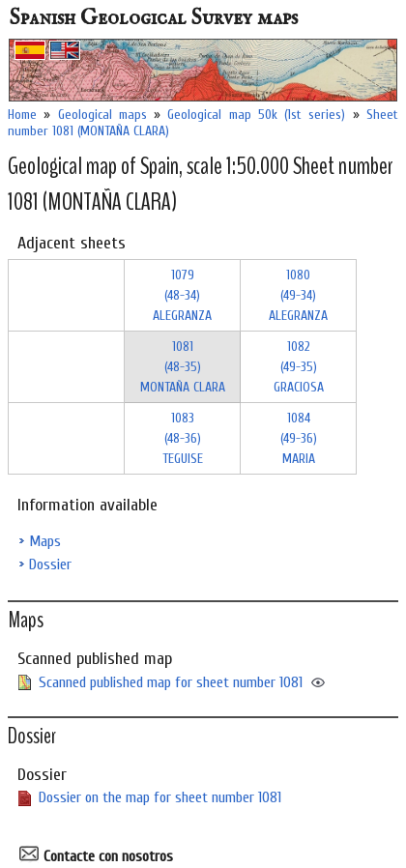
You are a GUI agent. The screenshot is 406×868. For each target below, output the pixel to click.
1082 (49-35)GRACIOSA (299, 367)
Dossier (50, 564)
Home (22, 115)
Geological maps (102, 115)
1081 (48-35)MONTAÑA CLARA (183, 367)
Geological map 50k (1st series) (256, 115)
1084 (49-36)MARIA (299, 438)
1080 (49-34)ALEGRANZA (298, 295)
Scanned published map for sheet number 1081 (171, 682)
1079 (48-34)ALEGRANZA (182, 295)
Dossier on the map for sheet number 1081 (160, 797)
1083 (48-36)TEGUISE (183, 438)
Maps (45, 541)
